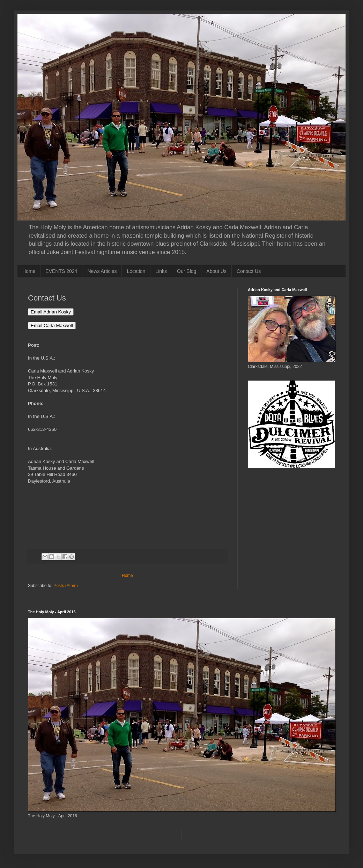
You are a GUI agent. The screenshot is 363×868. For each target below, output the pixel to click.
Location (136, 271)
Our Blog (187, 271)
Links (161, 271)
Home (29, 271)
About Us (216, 271)
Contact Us (249, 271)
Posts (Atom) (65, 586)
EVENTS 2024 (61, 271)
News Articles (102, 271)
